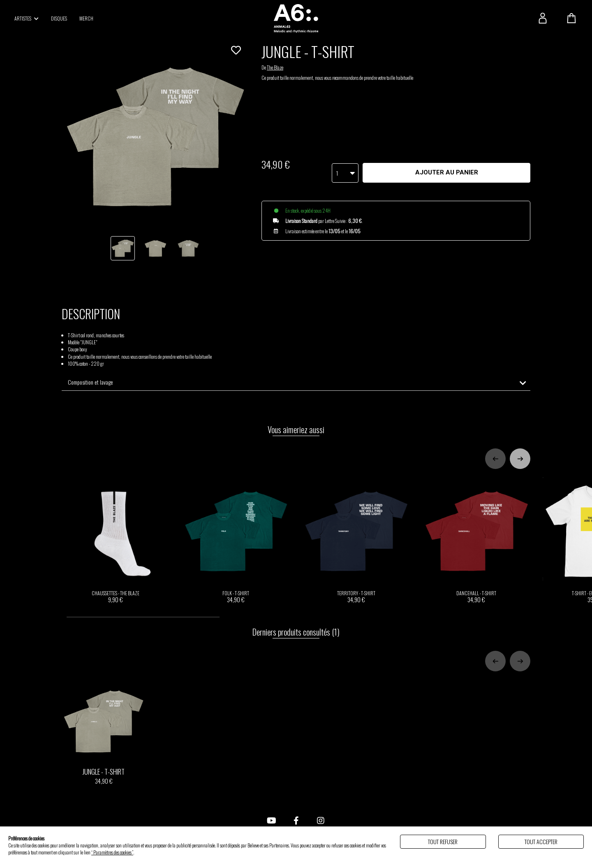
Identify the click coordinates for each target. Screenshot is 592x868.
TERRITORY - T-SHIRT (356, 540)
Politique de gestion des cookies (160, 852)
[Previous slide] (495, 459)
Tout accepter (541, 841)
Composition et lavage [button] (90, 382)
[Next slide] (520, 459)
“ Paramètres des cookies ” (112, 852)
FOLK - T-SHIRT (236, 540)
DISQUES (59, 18)
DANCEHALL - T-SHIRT (477, 540)
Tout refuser (443, 841)
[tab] (296, 382)
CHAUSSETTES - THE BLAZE (116, 540)
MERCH (86, 18)
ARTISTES (27, 18)
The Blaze (275, 67)
